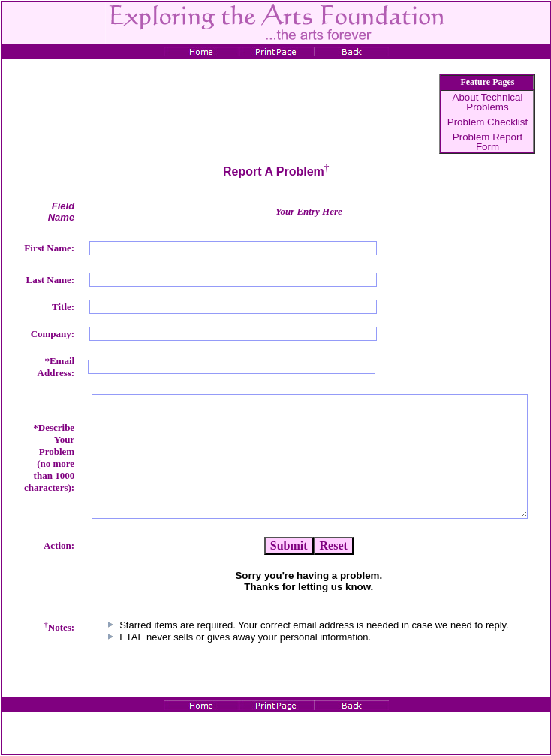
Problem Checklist (488, 122)
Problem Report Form (488, 142)
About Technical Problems (488, 102)
